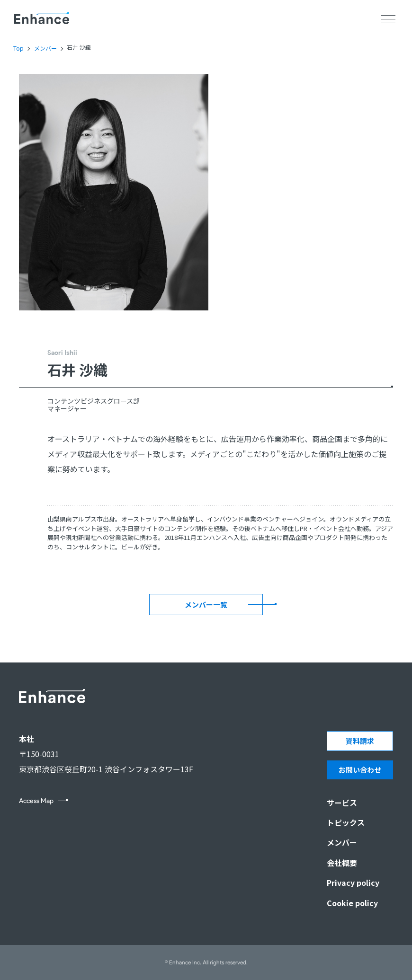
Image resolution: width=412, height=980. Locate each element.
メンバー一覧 (206, 605)
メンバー (45, 48)
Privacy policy (353, 883)
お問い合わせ (360, 770)
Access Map (36, 801)
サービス (342, 803)
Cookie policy (352, 903)
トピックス (346, 822)
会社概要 (342, 863)
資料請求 (360, 741)
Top (18, 48)
